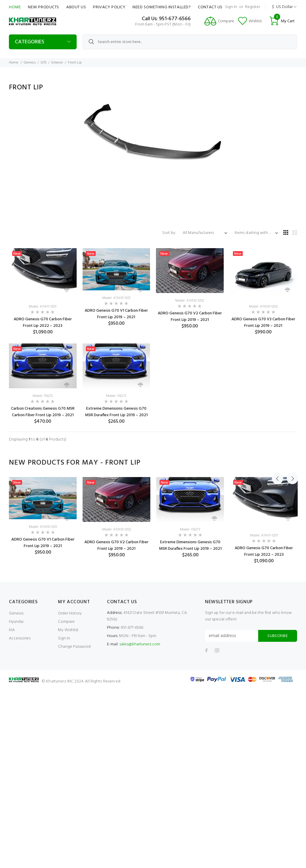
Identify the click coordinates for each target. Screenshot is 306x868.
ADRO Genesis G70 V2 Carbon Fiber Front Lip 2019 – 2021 (190, 317)
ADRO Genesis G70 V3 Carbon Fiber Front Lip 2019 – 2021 (263, 323)
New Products (44, 7)
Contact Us (210, 7)
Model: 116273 (116, 396)
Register (253, 7)
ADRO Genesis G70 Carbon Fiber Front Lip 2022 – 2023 (43, 323)
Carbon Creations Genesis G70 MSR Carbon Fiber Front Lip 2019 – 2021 (43, 412)
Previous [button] (277, 463)
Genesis (30, 63)
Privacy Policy (109, 7)
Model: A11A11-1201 (43, 307)
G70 (44, 63)
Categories (30, 42)
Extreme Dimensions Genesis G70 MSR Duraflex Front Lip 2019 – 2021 (116, 412)
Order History (70, 613)
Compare (66, 622)
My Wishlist (68, 630)
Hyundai (16, 622)
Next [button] (291, 463)
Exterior (57, 63)
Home (15, 7)
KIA (12, 630)
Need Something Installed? (162, 7)
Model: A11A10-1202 (190, 301)
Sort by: (170, 233)
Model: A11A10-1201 (116, 298)
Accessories (20, 638)
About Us (76, 7)
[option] (43, 516)
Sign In (231, 7)
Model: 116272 (43, 396)
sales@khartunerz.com (140, 644)
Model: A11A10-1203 (263, 307)
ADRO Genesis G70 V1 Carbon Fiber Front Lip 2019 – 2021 (116, 314)
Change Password (74, 647)
